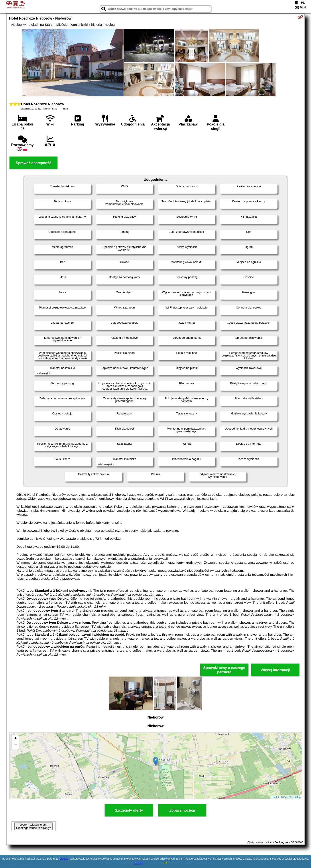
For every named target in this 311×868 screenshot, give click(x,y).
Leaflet (275, 797)
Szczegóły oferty (129, 810)
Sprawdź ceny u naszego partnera (224, 670)
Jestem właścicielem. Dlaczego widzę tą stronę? (33, 826)
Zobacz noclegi (182, 810)
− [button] (15, 745)
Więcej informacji (275, 670)
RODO (138, 863)
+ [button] (15, 739)
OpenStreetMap (292, 797)
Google (64, 859)
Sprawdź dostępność (33, 163)
